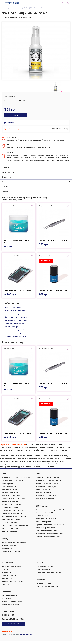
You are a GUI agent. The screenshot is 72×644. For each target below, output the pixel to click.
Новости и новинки (9, 578)
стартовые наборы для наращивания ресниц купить (25, 335)
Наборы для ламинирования (47, 487)
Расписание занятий (10, 599)
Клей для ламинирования (46, 502)
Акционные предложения (12, 569)
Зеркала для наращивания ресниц (15, 529)
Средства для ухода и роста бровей (50, 528)
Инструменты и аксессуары (47, 490)
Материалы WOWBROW (45, 516)
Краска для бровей (43, 525)
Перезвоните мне (14, 627)
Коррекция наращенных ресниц (49, 575)
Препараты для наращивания (13, 502)
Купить (16, 115)
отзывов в (27, 638)
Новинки (5, 572)
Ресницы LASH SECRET (10, 496)
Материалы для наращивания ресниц (17, 481)
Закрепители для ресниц (12, 508)
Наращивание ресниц (45, 569)
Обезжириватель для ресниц (13, 514)
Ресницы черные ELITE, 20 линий (17, 290)
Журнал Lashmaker (9, 549)
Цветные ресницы (9, 490)
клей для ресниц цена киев (16, 338)
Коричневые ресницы (10, 493)
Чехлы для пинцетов (10, 532)
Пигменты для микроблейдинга (48, 540)
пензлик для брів (12, 328)
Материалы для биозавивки (47, 499)
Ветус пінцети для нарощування (18, 319)
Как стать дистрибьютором (47, 590)
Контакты (6, 587)
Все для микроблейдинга (46, 531)
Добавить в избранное (15, 129)
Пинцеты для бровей (44, 519)
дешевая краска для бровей (16, 322)
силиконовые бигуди (13, 315)
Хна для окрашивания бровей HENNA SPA (52, 513)
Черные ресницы (8, 487)
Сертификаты (7, 581)
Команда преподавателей (12, 604)
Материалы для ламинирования (48, 484)
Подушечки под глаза (10, 526)
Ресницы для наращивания (12, 484)
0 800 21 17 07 (8, 618)
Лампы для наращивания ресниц (15, 546)
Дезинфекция (7, 552)
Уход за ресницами (9, 535)
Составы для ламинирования (47, 481)
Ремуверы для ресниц (10, 505)
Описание (10, 122)
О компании (7, 575)
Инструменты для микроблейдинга (49, 537)
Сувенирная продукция (11, 555)
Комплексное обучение (11, 607)
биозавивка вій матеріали (15, 312)
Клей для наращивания (11, 499)
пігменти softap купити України (17, 331)
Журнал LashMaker (44, 587)
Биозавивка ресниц (44, 572)
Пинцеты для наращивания (13, 517)
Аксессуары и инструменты (47, 522)
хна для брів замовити (14, 309)
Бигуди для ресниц (43, 493)
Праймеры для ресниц (11, 511)
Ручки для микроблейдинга (46, 534)
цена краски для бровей (15, 325)
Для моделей (7, 602)
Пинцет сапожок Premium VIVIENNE (53, 240)
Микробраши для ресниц (12, 523)
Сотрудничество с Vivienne (12, 584)
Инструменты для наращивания (14, 520)
